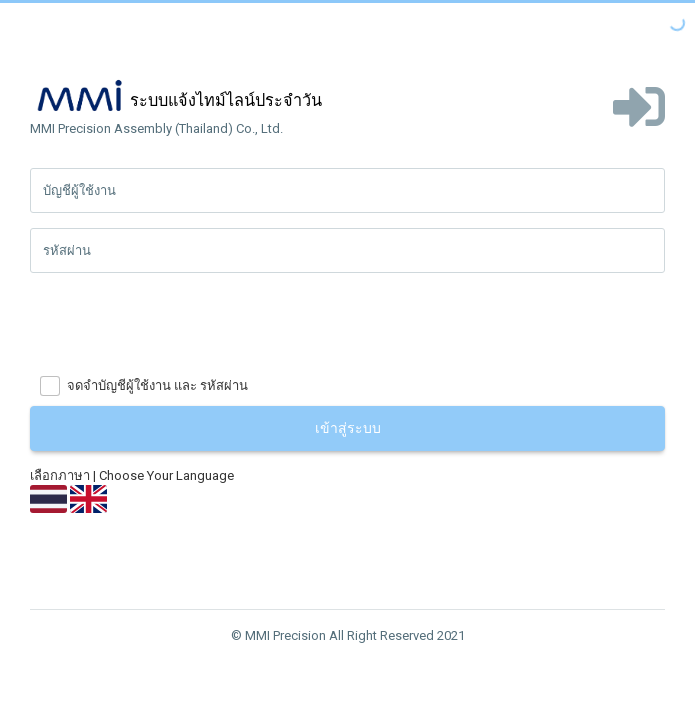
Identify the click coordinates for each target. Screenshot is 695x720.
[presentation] (182, 327)
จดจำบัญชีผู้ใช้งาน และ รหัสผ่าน (157, 385)
